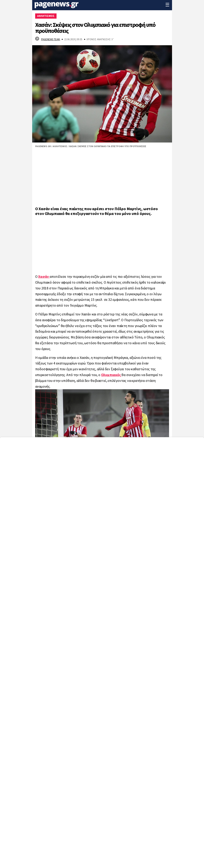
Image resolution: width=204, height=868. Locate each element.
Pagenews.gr (43, 146)
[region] (102, 178)
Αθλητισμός (60, 146)
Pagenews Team (51, 39)
